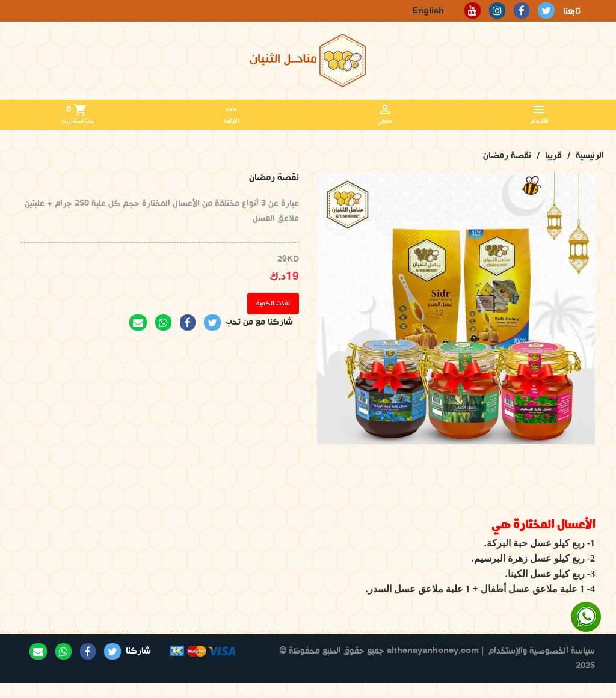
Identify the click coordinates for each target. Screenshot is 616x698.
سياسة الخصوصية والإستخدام (542, 651)
